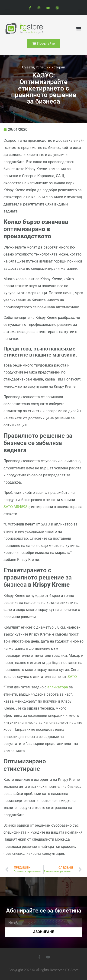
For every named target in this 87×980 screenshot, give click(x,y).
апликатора (58, 687)
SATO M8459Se (16, 507)
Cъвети (28, 67)
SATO (72, 677)
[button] (79, 29)
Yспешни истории (50, 67)
